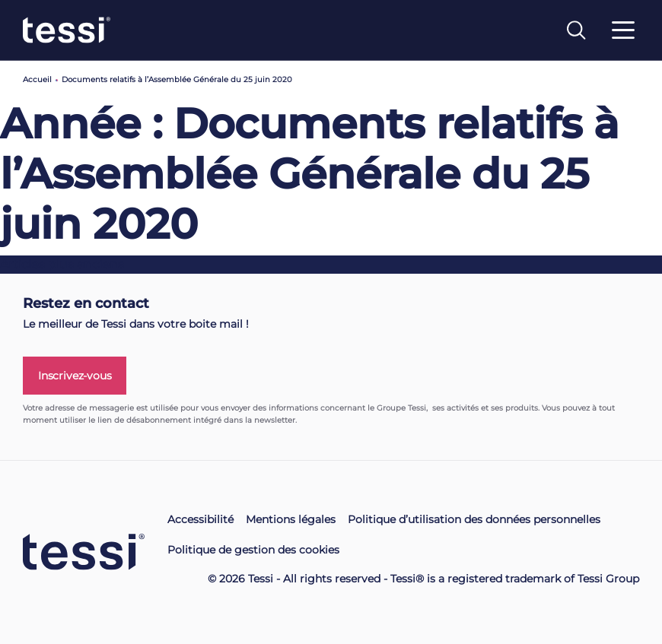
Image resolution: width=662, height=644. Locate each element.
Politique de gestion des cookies (253, 550)
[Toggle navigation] (623, 40)
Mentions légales (291, 519)
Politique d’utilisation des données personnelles (474, 519)
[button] (30, 635)
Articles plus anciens (62, 264)
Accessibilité (201, 519)
